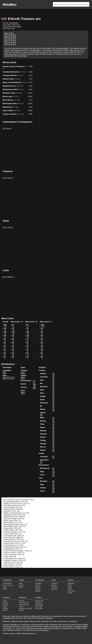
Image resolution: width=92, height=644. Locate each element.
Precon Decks (8, 585)
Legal (5, 607)
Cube (21, 587)
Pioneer (38, 585)
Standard (38, 583)
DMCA (5, 610)
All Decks (38, 603)
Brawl (5, 587)
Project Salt (39, 601)
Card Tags (39, 607)
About (5, 601)
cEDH (5, 589)
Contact (5, 603)
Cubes (70, 587)
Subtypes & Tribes (25, 608)
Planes (21, 610)
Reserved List (24, 605)
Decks (70, 585)
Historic (54, 585)
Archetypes (39, 605)
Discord (5, 605)
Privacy (5, 608)
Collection (71, 583)
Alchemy (54, 583)
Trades (70, 589)
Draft (21, 583)
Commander (13, 23)
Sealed (21, 585)
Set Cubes (39, 608)
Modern (38, 587)
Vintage (38, 591)
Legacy (38, 589)
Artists (21, 607)
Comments (71, 591)
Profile (70, 593)
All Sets (22, 601)
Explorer (54, 589)
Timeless (54, 587)
